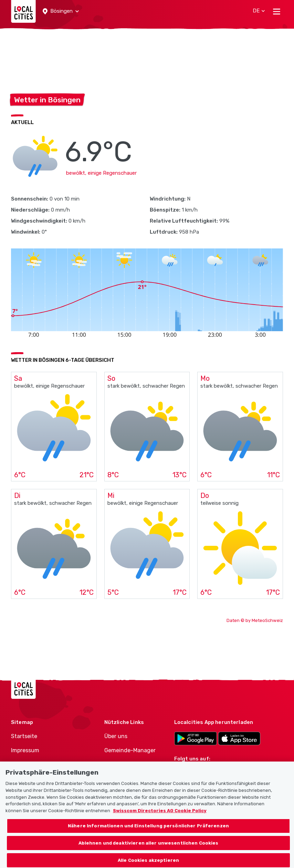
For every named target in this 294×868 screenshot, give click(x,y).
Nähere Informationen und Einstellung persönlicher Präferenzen (148, 832)
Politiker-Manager (127, 764)
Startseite (24, 736)
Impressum (25, 750)
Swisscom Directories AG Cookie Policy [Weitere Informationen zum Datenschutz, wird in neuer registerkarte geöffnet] (160, 817)
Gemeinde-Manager (130, 750)
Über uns (116, 736)
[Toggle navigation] (277, 11)
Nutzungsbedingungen (41, 764)
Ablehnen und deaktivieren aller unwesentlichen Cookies (149, 850)
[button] (61, 11)
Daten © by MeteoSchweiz (255, 620)
